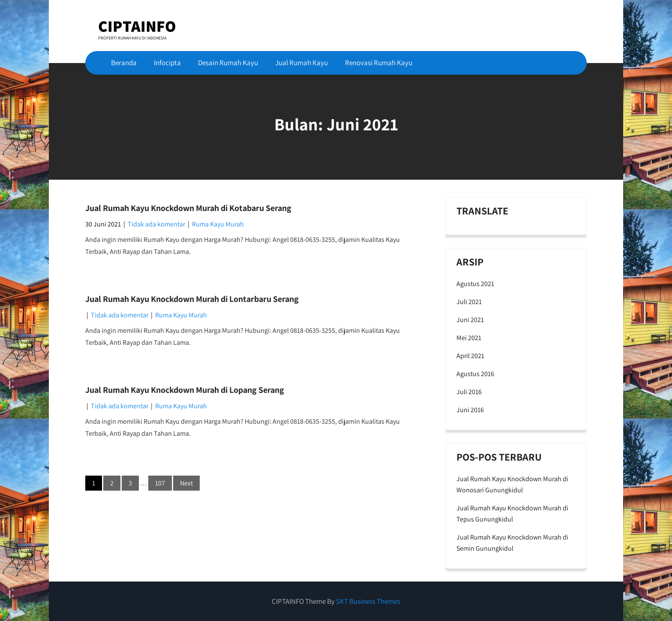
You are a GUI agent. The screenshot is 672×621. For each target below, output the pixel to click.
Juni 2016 (470, 410)
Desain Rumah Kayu (228, 63)
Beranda (124, 63)
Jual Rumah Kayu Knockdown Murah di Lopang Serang (185, 390)
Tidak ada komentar (156, 224)
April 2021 (470, 356)
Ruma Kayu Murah (218, 224)
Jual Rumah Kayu (301, 63)
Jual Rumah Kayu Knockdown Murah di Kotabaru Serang (188, 208)
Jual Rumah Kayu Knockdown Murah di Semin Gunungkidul (512, 543)
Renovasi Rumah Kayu (379, 63)
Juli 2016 (469, 392)
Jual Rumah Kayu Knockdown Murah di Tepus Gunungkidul (512, 514)
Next (186, 483)
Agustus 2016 (475, 374)
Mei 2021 (469, 338)
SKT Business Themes (368, 601)
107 (160, 483)
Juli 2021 (469, 302)
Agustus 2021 (475, 284)
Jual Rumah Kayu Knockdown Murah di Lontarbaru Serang (192, 299)
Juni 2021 (470, 320)
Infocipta (167, 63)
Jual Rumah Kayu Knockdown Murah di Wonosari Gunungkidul (512, 484)
